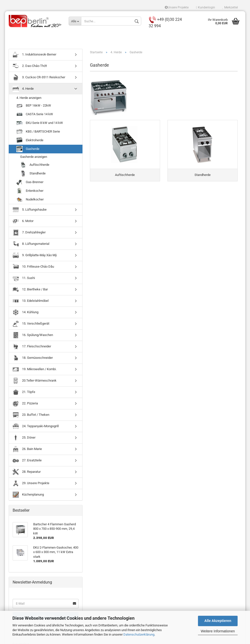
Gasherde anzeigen (34, 158)
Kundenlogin (205, 7)
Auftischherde (35, 166)
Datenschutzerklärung (139, 634)
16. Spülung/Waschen (33, 336)
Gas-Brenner (30, 183)
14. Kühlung (26, 313)
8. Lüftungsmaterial (31, 245)
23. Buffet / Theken (31, 416)
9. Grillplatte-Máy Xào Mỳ (35, 256)
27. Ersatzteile (27, 461)
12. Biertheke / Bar (30, 290)
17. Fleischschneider (32, 347)
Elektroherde (30, 141)
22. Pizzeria (25, 404)
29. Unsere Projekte (31, 484)
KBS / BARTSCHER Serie (38, 133)
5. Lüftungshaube (30, 210)
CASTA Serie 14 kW (35, 115)
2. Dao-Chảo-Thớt (30, 67)
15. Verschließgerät (31, 324)
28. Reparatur (27, 473)
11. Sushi (24, 279)
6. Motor (23, 222)
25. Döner (24, 438)
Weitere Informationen (218, 631)
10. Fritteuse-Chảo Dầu (33, 267)
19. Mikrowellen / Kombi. (35, 370)
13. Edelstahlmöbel (31, 302)
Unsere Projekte (177, 7)
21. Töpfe (24, 393)
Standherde (33, 174)
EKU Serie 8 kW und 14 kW (40, 124)
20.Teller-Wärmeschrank (35, 381)
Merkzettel (230, 7)
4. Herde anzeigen (29, 98)
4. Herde (23, 90)
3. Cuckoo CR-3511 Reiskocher (39, 78)
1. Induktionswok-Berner (34, 55)
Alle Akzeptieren (218, 621)
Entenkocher (30, 192)
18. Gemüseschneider (33, 359)
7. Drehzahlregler (29, 233)
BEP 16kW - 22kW (34, 107)
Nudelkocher (30, 200)
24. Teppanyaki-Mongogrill (36, 427)
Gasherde (28, 150)
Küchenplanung (28, 495)
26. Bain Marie (27, 450)
